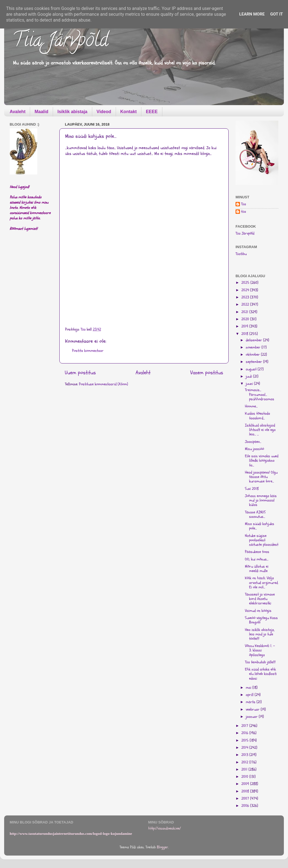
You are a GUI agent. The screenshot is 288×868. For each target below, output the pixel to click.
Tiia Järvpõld (60, 42)
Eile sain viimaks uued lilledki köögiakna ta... (262, 461)
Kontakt (129, 112)
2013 (245, 755)
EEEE (152, 112)
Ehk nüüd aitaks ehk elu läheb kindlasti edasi (261, 674)
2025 (246, 283)
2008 (246, 791)
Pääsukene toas (257, 552)
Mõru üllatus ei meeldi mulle (257, 569)
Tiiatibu (241, 254)
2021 (245, 312)
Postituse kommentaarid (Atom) (104, 384)
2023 (246, 297)
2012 (245, 762)
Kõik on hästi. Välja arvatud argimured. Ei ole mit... (262, 583)
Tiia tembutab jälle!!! (260, 662)
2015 (245, 740)
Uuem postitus (80, 373)
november (254, 347)
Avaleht (18, 112)
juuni (250, 384)
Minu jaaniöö (254, 449)
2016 (245, 733)
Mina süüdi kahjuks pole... (260, 526)
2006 (246, 806)
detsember (254, 340)
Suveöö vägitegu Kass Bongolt (261, 620)
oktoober (253, 355)
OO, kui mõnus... (257, 559)
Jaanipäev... (253, 442)
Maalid (41, 112)
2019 (245, 326)
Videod (104, 112)
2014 (245, 748)
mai (249, 688)
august (252, 369)
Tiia (244, 204)
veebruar (253, 710)
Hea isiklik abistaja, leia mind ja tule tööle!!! (260, 634)
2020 (246, 319)
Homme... (251, 406)
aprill (250, 695)
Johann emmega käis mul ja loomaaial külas (261, 500)
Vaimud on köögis (258, 611)
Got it (276, 14)
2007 (246, 799)
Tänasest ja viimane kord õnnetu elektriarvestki (260, 599)
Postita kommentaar (88, 351)
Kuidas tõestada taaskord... (257, 416)
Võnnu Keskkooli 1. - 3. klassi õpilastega (260, 650)
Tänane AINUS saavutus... (255, 514)
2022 (246, 305)
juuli (249, 376)
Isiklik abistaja (72, 112)
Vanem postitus (207, 373)
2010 (245, 777)
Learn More (252, 14)
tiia (244, 212)
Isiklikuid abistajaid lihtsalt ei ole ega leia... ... (260, 430)
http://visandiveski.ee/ (165, 828)
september (254, 362)
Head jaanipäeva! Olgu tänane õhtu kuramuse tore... (261, 477)
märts (251, 702)
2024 (246, 290)
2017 (245, 726)
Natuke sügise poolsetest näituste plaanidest (262, 540)
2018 (245, 334)
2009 (246, 784)
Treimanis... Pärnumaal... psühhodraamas (260, 394)
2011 (245, 770)
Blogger (163, 847)
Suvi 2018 (252, 489)
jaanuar (252, 717)
